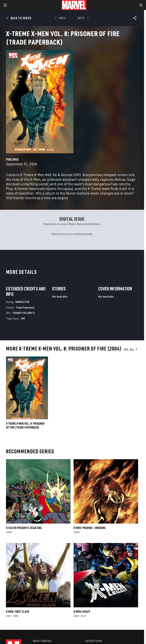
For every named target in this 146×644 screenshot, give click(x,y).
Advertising (94, 641)
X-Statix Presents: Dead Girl (24, 528)
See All (131, 349)
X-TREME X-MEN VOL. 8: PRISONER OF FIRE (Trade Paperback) (25, 425)
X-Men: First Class (18, 612)
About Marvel (42, 641)
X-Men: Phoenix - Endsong (90, 528)
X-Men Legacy (82, 612)
